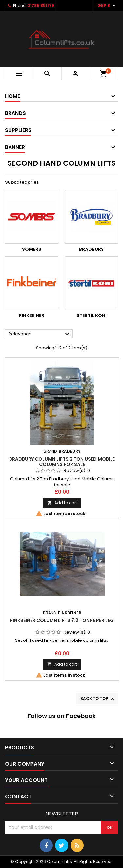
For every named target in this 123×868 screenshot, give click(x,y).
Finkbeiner (32, 315)
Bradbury (91, 249)
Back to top (98, 699)
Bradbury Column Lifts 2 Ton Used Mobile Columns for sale (62, 462)
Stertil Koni (92, 315)
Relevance (40, 334)
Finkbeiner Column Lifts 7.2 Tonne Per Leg (62, 620)
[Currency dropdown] (107, 6)
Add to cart (62, 503)
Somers (32, 249)
